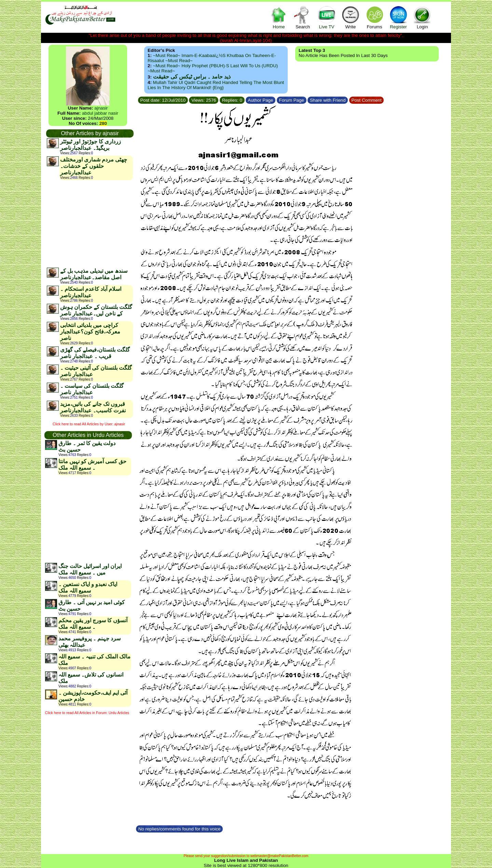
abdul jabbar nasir (100, 113)
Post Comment (367, 100)
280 (103, 123)
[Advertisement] (90, 224)
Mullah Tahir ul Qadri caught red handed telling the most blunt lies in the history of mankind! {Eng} (216, 85)
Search (303, 17)
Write (351, 17)
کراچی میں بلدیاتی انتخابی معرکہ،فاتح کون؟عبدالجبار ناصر (90, 332)
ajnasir (101, 108)
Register (398, 17)
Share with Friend (328, 100)
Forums (374, 17)
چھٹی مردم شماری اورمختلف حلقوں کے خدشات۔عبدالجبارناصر (94, 166)
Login (422, 17)
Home (279, 17)
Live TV (327, 17)
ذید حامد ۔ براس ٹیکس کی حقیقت (192, 77)
